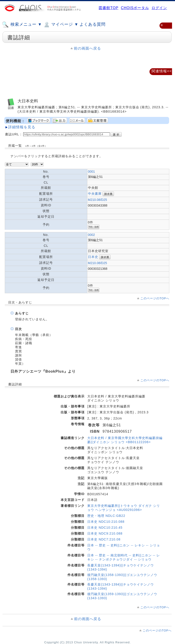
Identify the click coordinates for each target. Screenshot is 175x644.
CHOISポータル (135, 8)
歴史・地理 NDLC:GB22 (106, 516)
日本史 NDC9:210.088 (105, 533)
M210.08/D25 (98, 200)
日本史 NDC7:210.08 (104, 539)
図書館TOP (108, 8)
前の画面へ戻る (87, 48)
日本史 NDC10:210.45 (105, 528)
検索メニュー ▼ (22, 25)
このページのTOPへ (155, 298)
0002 (91, 235)
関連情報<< (162, 71)
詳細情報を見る (22, 127)
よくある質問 (93, 24)
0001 (91, 172)
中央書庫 (95, 194)
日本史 (93, 257)
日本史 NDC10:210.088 (106, 522)
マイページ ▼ (61, 25)
